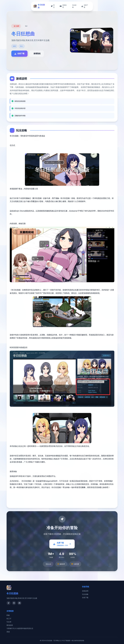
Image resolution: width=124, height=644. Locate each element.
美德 (8, 632)
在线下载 (85, 597)
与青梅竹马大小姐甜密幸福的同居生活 (20, 628)
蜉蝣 (8, 615)
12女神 (9, 622)
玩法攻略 (85, 594)
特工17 (9, 619)
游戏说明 (85, 591)
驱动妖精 (10, 625)
